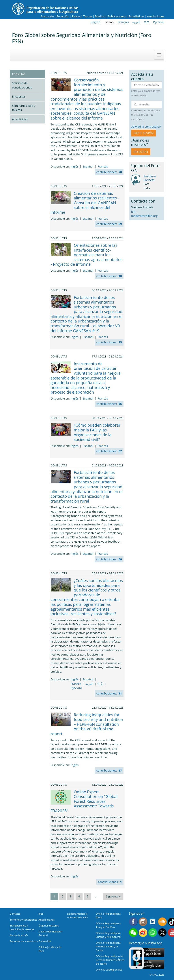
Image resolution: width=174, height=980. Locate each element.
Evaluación (45, 941)
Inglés (75, 166)
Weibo (143, 933)
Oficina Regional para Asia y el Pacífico (108, 925)
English (96, 22)
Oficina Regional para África (108, 916)
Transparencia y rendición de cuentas (22, 927)
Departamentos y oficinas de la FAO (78, 916)
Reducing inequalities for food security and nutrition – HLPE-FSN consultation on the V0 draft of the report (87, 724)
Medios (100, 16)
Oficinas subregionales (109, 970)
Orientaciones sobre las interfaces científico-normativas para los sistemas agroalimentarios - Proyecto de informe (87, 255)
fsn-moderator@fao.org (144, 214)
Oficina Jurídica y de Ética (50, 949)
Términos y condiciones (24, 920)
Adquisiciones (47, 920)
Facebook (133, 922)
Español (109, 22)
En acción (63, 16)
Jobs (41, 914)
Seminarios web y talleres (24, 108)
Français (123, 22)
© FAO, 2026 (157, 975)
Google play (149, 964)
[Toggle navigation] (159, 55)
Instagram (143, 922)
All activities (20, 119)
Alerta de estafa (19, 935)
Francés (103, 166)
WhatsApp (153, 933)
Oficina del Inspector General (51, 933)
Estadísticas (136, 16)
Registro (141, 152)
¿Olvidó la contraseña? (146, 127)
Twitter (162, 933)
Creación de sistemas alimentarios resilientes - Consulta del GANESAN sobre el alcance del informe (85, 203)
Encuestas (19, 96)
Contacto (15, 914)
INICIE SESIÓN (144, 133)
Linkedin (153, 922)
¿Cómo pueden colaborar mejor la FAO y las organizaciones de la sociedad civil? (97, 432)
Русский (159, 22)
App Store (149, 952)
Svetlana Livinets (150, 178)
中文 (147, 22)
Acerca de (47, 16)
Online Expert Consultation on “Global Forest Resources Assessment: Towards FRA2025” (84, 801)
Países (76, 16)
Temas (88, 16)
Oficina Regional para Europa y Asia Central (108, 935)
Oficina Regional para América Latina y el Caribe (108, 946)
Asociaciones (156, 16)
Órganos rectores (49, 926)
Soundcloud (162, 922)
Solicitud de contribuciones (22, 85)
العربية (136, 22)
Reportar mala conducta (24, 941)
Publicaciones (117, 16)
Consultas (19, 74)
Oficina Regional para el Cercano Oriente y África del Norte (110, 960)
